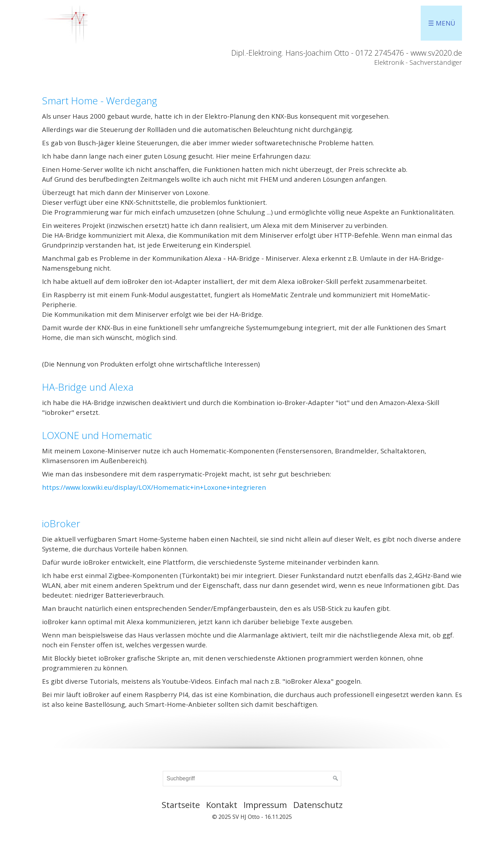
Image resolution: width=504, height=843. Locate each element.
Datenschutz (318, 805)
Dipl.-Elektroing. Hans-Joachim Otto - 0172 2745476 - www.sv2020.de (347, 53)
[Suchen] (336, 779)
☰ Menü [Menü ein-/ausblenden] (442, 23)
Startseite (181, 805)
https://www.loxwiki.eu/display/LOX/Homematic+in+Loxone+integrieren (154, 487)
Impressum (265, 805)
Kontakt (222, 805)
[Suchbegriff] (252, 779)
